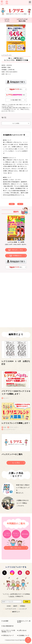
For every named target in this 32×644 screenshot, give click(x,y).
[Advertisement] (16, 288)
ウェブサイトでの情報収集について (8, 631)
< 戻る (12, 204)
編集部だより (16, 612)
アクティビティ (14, 427)
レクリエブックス (11, 609)
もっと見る (16, 463)
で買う (16, 89)
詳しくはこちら (16, 547)
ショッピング (23, 609)
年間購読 (7, 4)
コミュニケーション (9, 429)
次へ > (20, 204)
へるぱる (11, 596)
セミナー (6, 398)
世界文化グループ (8, 635)
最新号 (15, 606)
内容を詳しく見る (17, 250)
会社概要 (6, 621)
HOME (9, 606)
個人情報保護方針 (8, 626)
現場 (5, 427)
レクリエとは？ (2, 4)
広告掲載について (24, 635)
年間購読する (17, 256)
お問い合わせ (23, 630)
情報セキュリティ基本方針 (24, 622)
